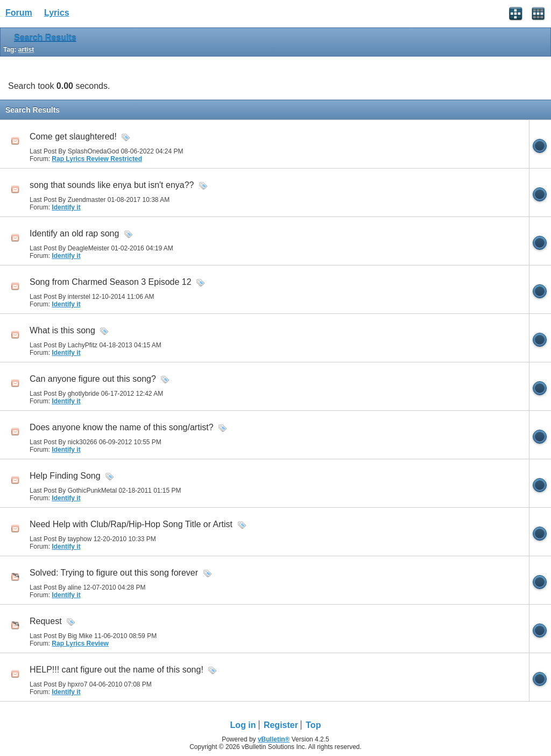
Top (313, 725)
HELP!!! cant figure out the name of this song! (116, 670)
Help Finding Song (65, 476)
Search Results (45, 38)
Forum (19, 13)
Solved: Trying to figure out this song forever (114, 573)
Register (281, 725)
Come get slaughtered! (73, 136)
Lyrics (57, 13)
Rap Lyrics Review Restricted (97, 159)
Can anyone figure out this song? (93, 379)
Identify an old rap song (74, 233)
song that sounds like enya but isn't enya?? (112, 185)
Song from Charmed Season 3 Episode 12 (111, 282)
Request (46, 621)
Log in (243, 725)
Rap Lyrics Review (80, 643)
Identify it (66, 207)
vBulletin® (274, 739)
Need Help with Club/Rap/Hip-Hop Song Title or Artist (131, 524)
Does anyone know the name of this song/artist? (122, 427)
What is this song (62, 330)
